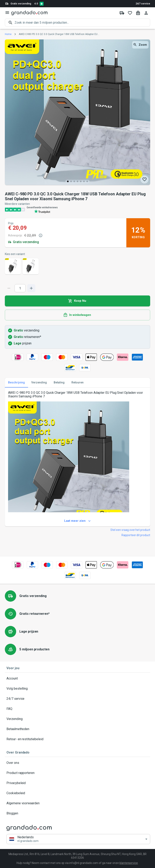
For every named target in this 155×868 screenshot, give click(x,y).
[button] (78, 839)
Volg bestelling (77, 689)
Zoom (140, 45)
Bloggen (77, 813)
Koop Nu (77, 301)
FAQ (77, 709)
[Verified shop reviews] (42, 4)
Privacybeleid (77, 783)
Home (8, 34)
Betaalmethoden (77, 729)
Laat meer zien (77, 521)
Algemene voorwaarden (77, 803)
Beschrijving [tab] (16, 383)
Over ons (77, 763)
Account (77, 679)
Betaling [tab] (59, 383)
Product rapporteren (77, 773)
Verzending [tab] (39, 383)
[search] (82, 23)
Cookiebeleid (77, 793)
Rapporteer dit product (136, 535)
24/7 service (143, 4)
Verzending (77, 719)
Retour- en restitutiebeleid (77, 739)
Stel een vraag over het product (130, 530)
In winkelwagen (77, 315)
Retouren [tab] (77, 383)
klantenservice (129, 863)
